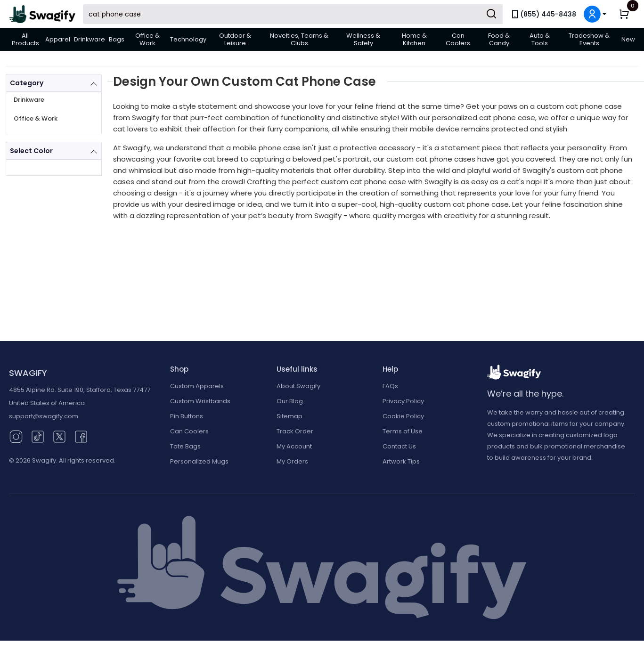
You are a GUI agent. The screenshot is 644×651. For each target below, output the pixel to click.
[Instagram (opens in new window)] (16, 436)
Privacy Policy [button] (403, 401)
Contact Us (399, 446)
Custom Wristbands (200, 401)
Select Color (31, 151)
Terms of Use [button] (403, 431)
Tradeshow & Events (589, 39)
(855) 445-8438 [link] (543, 14)
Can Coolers (458, 39)
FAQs (390, 386)
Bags (117, 39)
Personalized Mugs (199, 461)
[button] (595, 14)
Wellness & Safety (363, 39)
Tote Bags (185, 446)
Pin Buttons (187, 416)
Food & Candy (499, 39)
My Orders (292, 461)
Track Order (295, 431)
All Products (25, 39)
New (628, 39)
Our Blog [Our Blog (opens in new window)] (290, 401)
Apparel (58, 39)
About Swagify (298, 386)
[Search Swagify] (293, 14)
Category (27, 83)
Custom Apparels (197, 386)
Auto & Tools (540, 39)
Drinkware (90, 39)
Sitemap (289, 416)
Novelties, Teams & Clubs (299, 39)
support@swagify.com (44, 416)
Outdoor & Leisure (235, 39)
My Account (294, 446)
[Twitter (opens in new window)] (59, 436)
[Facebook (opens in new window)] (81, 436)
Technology (188, 39)
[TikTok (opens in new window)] (38, 436)
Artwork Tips (401, 461)
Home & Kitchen (414, 39)
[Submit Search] (491, 14)
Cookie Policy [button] (403, 416)
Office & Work (147, 39)
